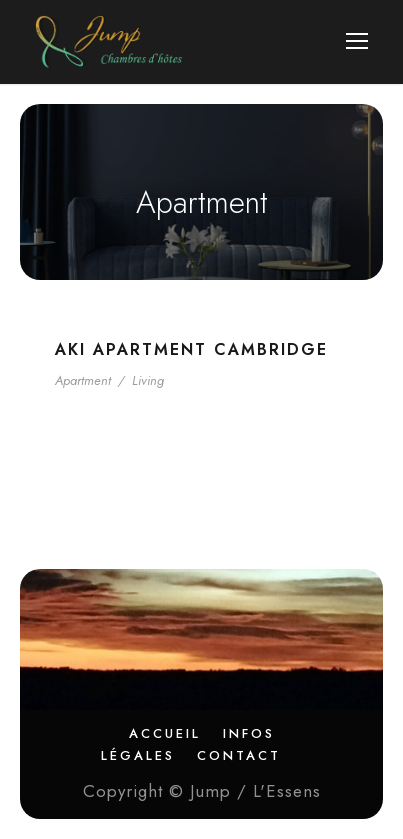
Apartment (83, 380)
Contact (239, 755)
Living (148, 380)
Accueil (165, 733)
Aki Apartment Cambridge (191, 349)
